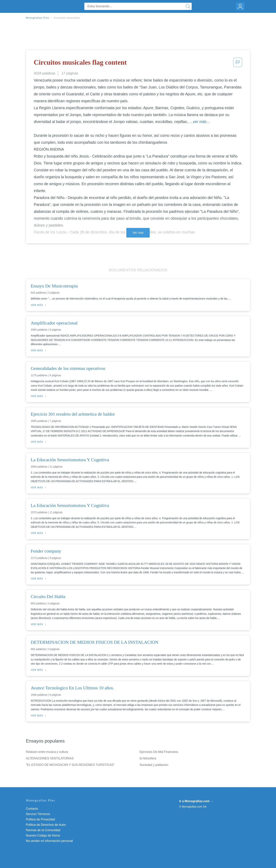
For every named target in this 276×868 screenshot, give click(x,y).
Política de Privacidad (40, 819)
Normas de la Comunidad (43, 830)
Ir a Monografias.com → (196, 801)
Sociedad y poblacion (154, 765)
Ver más (138, 233)
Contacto (32, 809)
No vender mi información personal (49, 841)
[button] (238, 64)
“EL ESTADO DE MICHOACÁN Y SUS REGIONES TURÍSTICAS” (70, 765)
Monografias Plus (38, 18)
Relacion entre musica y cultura (47, 752)
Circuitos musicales (67, 18)
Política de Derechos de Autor (46, 825)
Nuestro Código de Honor (43, 835)
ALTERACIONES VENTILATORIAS (50, 758)
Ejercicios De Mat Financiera (159, 752)
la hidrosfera (148, 758)
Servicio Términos (38, 814)
